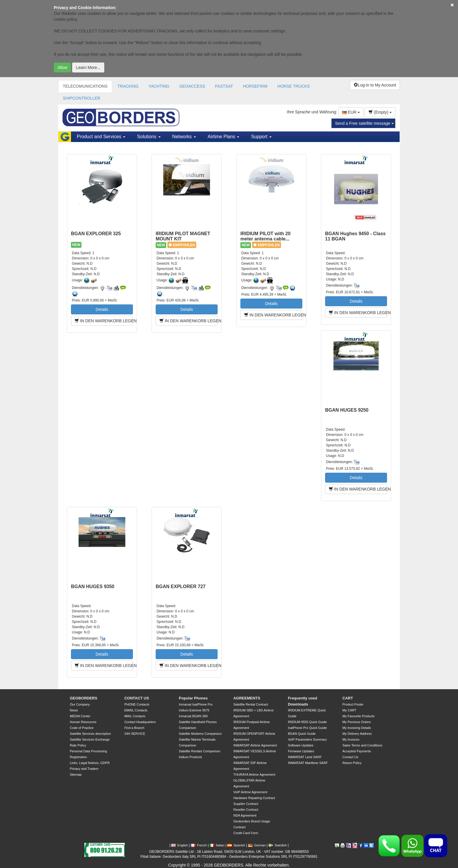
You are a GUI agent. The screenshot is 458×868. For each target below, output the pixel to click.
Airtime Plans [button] (224, 137)
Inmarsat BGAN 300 (193, 716)
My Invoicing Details (357, 728)
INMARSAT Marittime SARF (308, 763)
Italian (217, 845)
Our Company (80, 704)
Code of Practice (82, 728)
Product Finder (353, 704)
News (74, 710)
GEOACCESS (192, 86)
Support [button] (261, 137)
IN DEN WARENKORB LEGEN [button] (104, 321)
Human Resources (83, 722)
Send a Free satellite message (364, 123)
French (199, 845)
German (257, 845)
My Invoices (351, 739)
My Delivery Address (357, 734)
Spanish (236, 845)
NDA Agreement (245, 815)
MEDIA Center (80, 716)
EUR (351, 112)
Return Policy (352, 763)
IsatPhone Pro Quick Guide (307, 728)
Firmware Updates (301, 751)
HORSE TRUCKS (294, 86)
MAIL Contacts (135, 716)
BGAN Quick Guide (302, 734)
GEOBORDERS (84, 698)
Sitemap (76, 775)
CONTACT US (137, 698)
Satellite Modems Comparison (200, 734)
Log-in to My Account (375, 85)
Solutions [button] (149, 137)
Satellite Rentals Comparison (199, 751)
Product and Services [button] (101, 137)
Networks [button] (184, 137)
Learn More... (88, 67)
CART (348, 698)
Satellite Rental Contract (251, 704)
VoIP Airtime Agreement (250, 792)
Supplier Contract (246, 804)
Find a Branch (134, 728)
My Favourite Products (358, 716)
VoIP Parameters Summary (307, 739)
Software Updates (301, 745)
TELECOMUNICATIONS (85, 86)
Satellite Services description (90, 734)
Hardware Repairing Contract (254, 798)
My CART (349, 710)
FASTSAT (224, 86)
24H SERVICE (135, 734)
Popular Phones (193, 698)
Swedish (278, 845)
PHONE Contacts (137, 704)
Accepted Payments (357, 751)
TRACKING (128, 86)
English (179, 845)
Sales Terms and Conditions (362, 745)
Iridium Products (190, 757)
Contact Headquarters (140, 722)
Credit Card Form (246, 833)
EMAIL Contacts (136, 710)
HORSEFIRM (255, 86)
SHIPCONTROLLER (81, 98)
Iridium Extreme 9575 (194, 710)
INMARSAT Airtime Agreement (255, 745)
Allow (62, 67)
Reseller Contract (246, 810)
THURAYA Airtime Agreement (254, 775)
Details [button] (102, 309)
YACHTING (159, 86)
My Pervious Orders (356, 722)
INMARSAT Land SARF (305, 757)
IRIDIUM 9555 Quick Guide (307, 722)
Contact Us (350, 757)
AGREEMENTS (247, 698)
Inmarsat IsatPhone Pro (196, 704)
